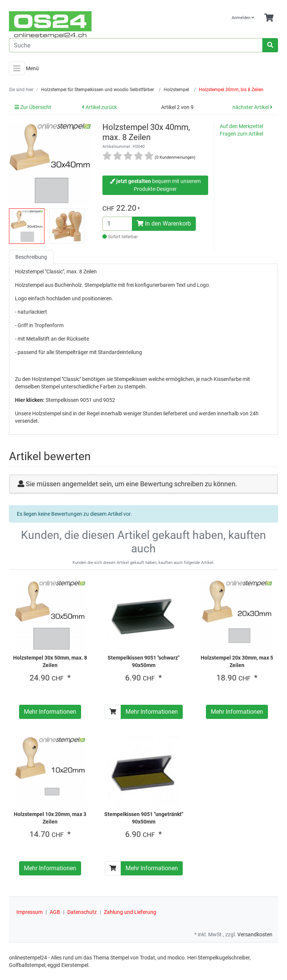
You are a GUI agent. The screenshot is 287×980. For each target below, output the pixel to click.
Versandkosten (255, 934)
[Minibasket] (269, 18)
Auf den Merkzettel (241, 126)
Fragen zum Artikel (241, 134)
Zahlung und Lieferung (130, 912)
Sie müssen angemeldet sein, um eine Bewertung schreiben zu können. (132, 484)
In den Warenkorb (164, 224)
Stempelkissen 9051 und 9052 (80, 400)
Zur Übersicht (33, 107)
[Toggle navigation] (17, 68)
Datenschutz (82, 912)
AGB (55, 912)
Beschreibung (31, 257)
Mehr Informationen (50, 712)
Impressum (30, 912)
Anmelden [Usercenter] (243, 18)
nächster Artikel (252, 107)
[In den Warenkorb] (113, 712)
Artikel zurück (99, 107)
